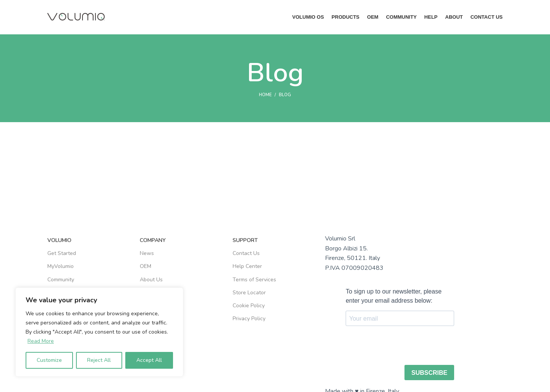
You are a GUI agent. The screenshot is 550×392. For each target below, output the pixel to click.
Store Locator (249, 293)
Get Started (62, 254)
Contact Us (246, 254)
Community (61, 280)
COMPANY (153, 241)
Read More (41, 341)
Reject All (99, 360)
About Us (151, 280)
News (147, 254)
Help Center (247, 267)
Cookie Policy (249, 306)
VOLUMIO (59, 241)
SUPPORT (245, 241)
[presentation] (404, 347)
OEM (146, 267)
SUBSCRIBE (429, 373)
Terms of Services (254, 280)
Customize (49, 360)
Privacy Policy (249, 319)
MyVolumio (61, 267)
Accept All (149, 360)
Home (265, 95)
